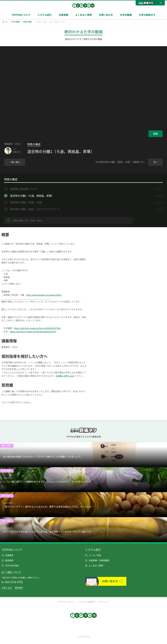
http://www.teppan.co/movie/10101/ (44, 295)
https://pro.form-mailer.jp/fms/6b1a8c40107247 (33, 332)
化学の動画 (126, 15)
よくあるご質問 (83, 15)
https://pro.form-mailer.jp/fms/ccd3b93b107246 (37, 328)
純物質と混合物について (24, 189)
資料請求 (19, 588)
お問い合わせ (106, 15)
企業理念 (8, 555)
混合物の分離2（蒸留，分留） (27, 202)
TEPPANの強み (10, 566)
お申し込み (7, 588)
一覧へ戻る (15, 162)
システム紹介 (45, 15)
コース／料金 (93, 555)
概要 (156, 134)
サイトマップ (104, 602)
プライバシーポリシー (67, 602)
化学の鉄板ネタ (147, 15)
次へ (155, 162)
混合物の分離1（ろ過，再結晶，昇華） (32, 196)
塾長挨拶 (8, 560)
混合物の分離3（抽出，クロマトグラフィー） (36, 209)
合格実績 (63, 15)
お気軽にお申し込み (65, 376)
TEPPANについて (21, 15)
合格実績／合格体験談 (97, 560)
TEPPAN (83, 5)
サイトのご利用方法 (87, 602)
